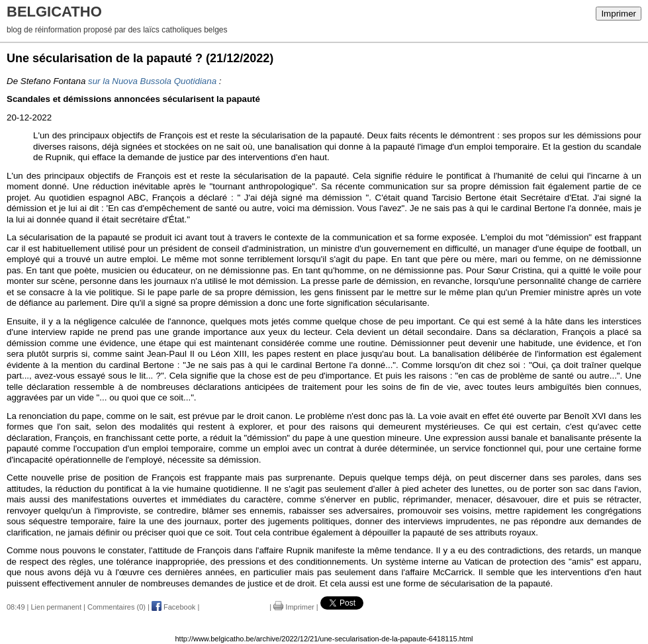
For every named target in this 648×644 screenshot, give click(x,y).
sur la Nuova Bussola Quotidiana (152, 81)
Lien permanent (56, 607)
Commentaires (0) (116, 607)
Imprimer (619, 14)
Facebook (173, 607)
